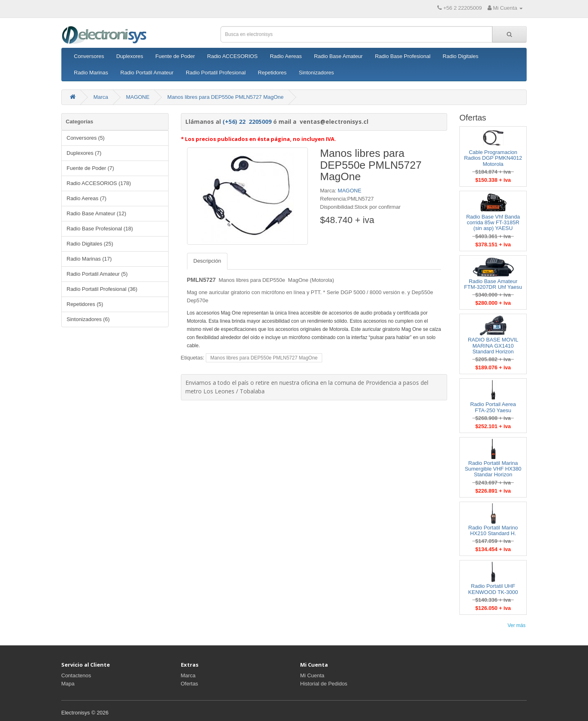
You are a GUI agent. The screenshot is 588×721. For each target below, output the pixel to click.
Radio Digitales (460, 56)
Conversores (89, 56)
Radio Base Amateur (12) (96, 213)
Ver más (517, 625)
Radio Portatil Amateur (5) (97, 274)
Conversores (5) (86, 138)
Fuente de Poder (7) (90, 168)
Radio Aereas (286, 56)
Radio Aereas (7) (87, 198)
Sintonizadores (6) (88, 319)
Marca (101, 97)
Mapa (68, 684)
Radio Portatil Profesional (216, 73)
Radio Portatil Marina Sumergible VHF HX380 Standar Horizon (493, 469)
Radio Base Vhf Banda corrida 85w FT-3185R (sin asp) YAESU (493, 223)
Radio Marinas (91, 73)
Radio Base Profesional (403, 56)
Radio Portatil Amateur (147, 73)
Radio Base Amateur (338, 56)
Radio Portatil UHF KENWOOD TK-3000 (493, 589)
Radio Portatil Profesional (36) (102, 289)
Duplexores (130, 56)
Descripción (207, 261)
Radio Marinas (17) (89, 259)
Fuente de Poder (175, 56)
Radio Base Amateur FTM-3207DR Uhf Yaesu (493, 284)
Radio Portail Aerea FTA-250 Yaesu (493, 407)
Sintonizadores (316, 73)
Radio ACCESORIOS (232, 56)
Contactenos (76, 675)
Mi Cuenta (312, 675)
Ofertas (190, 684)
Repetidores (272, 73)
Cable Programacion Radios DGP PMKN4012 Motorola (493, 158)
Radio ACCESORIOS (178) (99, 183)
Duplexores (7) (84, 153)
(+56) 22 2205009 (247, 122)
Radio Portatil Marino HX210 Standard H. (493, 530)
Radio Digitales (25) (90, 244)
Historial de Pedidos (324, 684)
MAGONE (138, 97)
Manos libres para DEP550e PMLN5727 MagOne (226, 97)
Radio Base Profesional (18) (100, 229)
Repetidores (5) (85, 304)
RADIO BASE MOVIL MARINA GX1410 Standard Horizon (493, 346)
